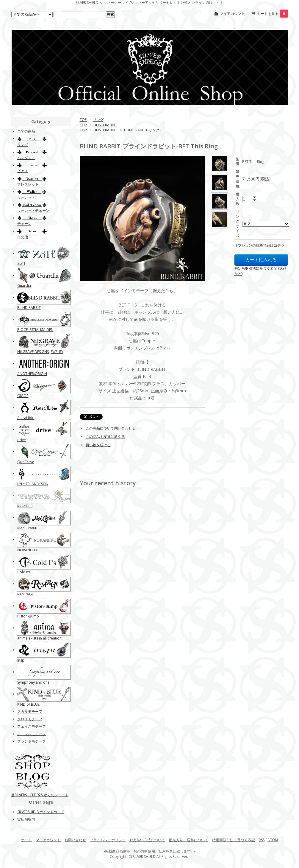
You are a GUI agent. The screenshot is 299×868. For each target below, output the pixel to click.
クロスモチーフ (30, 719)
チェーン (24, 224)
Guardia (24, 286)
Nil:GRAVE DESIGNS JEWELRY (40, 352)
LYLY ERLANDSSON (33, 484)
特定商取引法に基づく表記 (234, 840)
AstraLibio (26, 418)
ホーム (26, 840)
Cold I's (24, 572)
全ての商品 (26, 131)
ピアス (23, 171)
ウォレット (26, 197)
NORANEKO (27, 550)
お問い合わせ (75, 840)
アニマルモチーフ (32, 734)
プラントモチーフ (32, 741)
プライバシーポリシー (108, 840)
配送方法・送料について (189, 840)
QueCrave (26, 462)
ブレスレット (28, 184)
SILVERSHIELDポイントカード (41, 812)
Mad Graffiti (27, 528)
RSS (262, 840)
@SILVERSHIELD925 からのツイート (40, 795)
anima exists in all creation (39, 638)
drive (22, 440)
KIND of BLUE (28, 704)
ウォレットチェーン (33, 210)
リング (98, 120)
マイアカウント (232, 14)
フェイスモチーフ (32, 726)
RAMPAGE (25, 594)
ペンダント (26, 158)
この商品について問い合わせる (111, 428)
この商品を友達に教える (105, 437)
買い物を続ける (98, 445)
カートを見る (273, 14)
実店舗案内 (26, 819)
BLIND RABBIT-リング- (142, 130)
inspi (21, 660)
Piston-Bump (28, 616)
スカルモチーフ (30, 711)
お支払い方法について (147, 840)
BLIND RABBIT (105, 125)
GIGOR (23, 396)
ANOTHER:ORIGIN (32, 374)
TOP (83, 120)
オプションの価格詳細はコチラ (259, 245)
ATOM (273, 840)
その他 (23, 237)
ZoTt (21, 263)
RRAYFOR (25, 506)
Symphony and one (33, 682)
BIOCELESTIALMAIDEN (35, 330)
